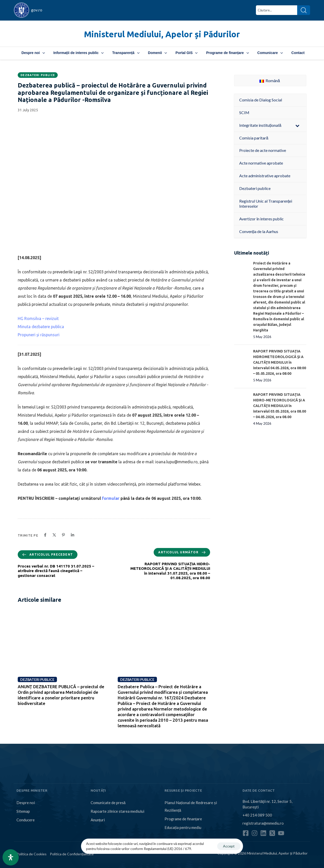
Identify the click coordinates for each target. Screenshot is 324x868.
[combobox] (277, 10)
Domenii (158, 53)
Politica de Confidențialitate (72, 854)
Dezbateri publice (38, 75)
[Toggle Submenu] (297, 125)
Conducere (26, 820)
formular (111, 498)
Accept (229, 846)
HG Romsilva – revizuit (38, 318)
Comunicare (270, 53)
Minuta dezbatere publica (41, 327)
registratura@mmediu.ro (263, 823)
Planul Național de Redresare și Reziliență (191, 806)
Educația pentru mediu (183, 827)
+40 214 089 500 (257, 815)
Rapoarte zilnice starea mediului (117, 811)
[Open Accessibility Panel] (11, 857)
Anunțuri (98, 820)
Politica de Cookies (32, 854)
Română (270, 81)
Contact (298, 53)
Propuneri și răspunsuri (39, 335)
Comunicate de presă (108, 803)
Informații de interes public (78, 53)
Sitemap (23, 811)
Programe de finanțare (227, 53)
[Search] (304, 10)
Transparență (126, 53)
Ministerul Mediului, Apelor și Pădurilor (162, 34)
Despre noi (33, 53)
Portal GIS (186, 53)
